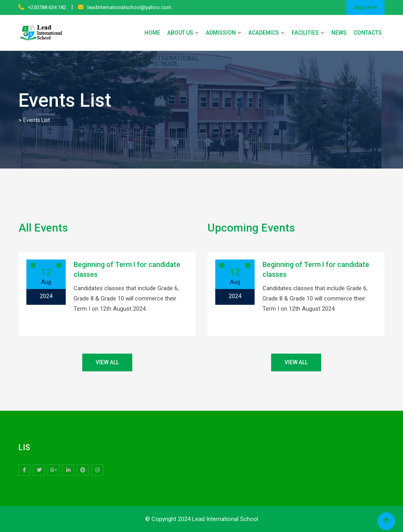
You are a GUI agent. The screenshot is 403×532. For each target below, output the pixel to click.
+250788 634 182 (47, 7)
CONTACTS (368, 33)
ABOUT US (180, 33)
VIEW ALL (107, 362)
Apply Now (365, 7)
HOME (152, 33)
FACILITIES (305, 33)
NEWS (339, 33)
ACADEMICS (264, 33)
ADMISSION (221, 33)
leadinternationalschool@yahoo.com (129, 7)
